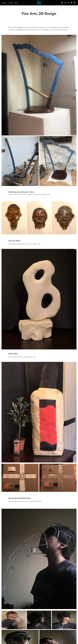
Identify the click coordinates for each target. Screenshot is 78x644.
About (16, 3)
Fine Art (11, 3)
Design (4, 3)
